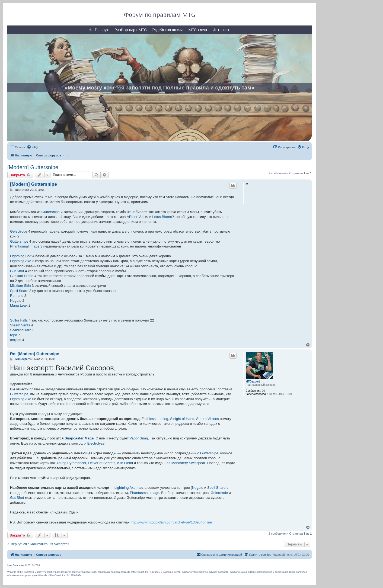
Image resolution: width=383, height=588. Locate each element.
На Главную (99, 30)
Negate (16, 301)
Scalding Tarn (21, 330)
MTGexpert (253, 382)
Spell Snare (19, 291)
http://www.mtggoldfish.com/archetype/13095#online (171, 522)
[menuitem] (32, 147)
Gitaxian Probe (22, 276)
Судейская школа (167, 30)
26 (263, 391)
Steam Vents (20, 325)
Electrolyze (96, 443)
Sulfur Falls (19, 320)
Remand (17, 296)
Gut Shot (17, 271)
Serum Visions (208, 419)
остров (16, 340)
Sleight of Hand (182, 419)
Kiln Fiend (125, 463)
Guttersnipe (51, 212)
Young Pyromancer (71, 463)
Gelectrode (19, 231)
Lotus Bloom (162, 217)
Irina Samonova (16, 565)
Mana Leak (19, 305)
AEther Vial (135, 217)
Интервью (221, 30)
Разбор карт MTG (131, 30)
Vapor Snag (139, 438)
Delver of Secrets (102, 463)
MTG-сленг (198, 30)
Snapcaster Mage (79, 438)
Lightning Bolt (21, 256)
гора (14, 335)
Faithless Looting (155, 419)
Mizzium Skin (20, 286)
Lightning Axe (21, 261)
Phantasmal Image (25, 246)
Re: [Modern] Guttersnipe (35, 354)
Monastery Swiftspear (188, 463)
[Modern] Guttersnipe (33, 167)
